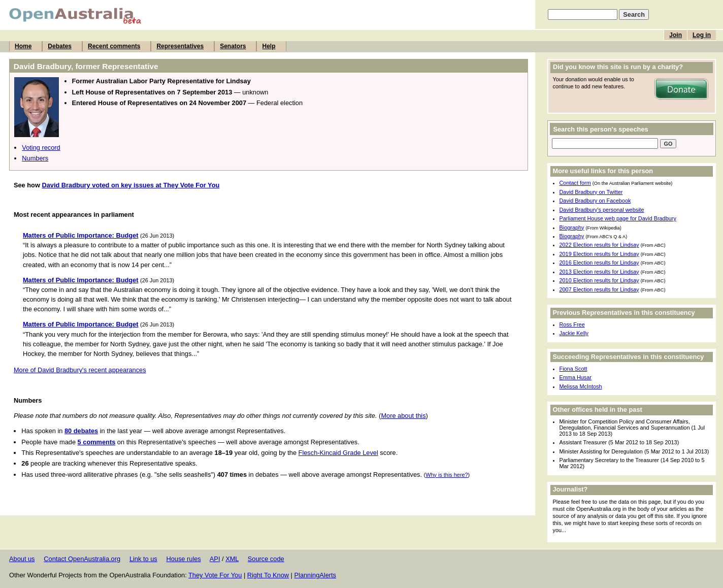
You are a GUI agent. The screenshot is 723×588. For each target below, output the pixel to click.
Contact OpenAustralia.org (82, 559)
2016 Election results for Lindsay (599, 263)
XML (232, 559)
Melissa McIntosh (581, 386)
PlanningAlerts (316, 575)
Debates (60, 46)
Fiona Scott (573, 369)
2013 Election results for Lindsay (599, 272)
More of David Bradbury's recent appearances (80, 370)
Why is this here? (447, 475)
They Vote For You (215, 575)
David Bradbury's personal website (602, 210)
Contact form (575, 183)
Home (23, 46)
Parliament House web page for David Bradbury (618, 218)
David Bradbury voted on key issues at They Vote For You (130, 185)
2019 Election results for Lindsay (599, 254)
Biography (572, 227)
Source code (266, 559)
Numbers (35, 158)
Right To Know (268, 575)
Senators (233, 46)
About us (22, 559)
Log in (702, 35)
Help (269, 46)
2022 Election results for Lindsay (599, 245)
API (215, 559)
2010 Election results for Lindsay (599, 280)
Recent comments (114, 46)
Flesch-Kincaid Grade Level (338, 453)
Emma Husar (576, 377)
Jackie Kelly (574, 333)
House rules (183, 559)
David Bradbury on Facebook (595, 201)
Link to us (143, 559)
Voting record (41, 148)
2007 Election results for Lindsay (599, 289)
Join (676, 35)
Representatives (180, 46)
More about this (403, 416)
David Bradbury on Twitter (591, 192)
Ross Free (572, 324)
